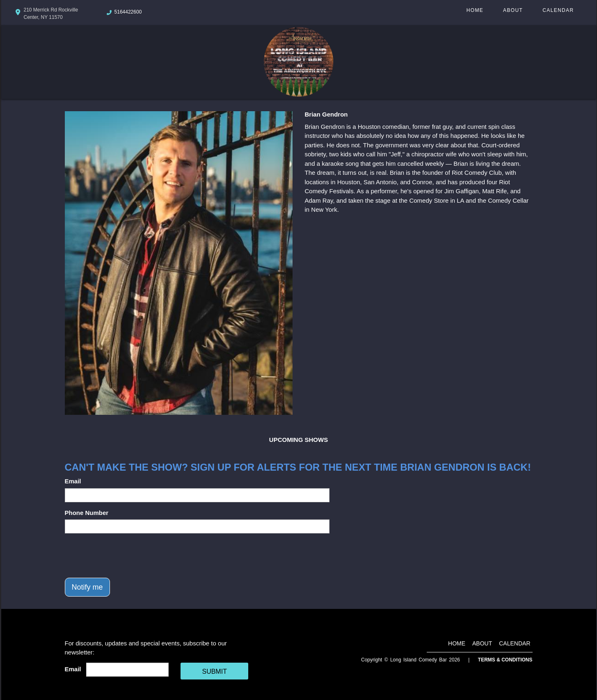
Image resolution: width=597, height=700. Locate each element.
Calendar (558, 10)
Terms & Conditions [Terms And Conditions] (505, 660)
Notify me (87, 587)
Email (73, 481)
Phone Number (87, 513)
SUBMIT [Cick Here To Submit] (214, 671)
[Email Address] (127, 670)
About (513, 10)
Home (475, 10)
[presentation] (127, 556)
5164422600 (128, 12)
